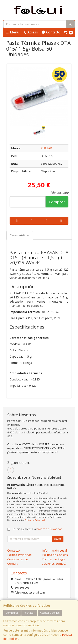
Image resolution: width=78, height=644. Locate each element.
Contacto (51, 32)
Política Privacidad (19, 555)
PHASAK (46, 148)
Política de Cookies (55, 555)
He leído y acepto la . (37, 529)
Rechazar (29, 613)
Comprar (57, 202)
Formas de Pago (53, 559)
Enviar (58, 539)
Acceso (30, 32)
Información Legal (54, 550)
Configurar (12, 613)
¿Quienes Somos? (54, 564)
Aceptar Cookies (50, 613)
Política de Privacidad (35, 520)
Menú (12, 32)
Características (20, 235)
